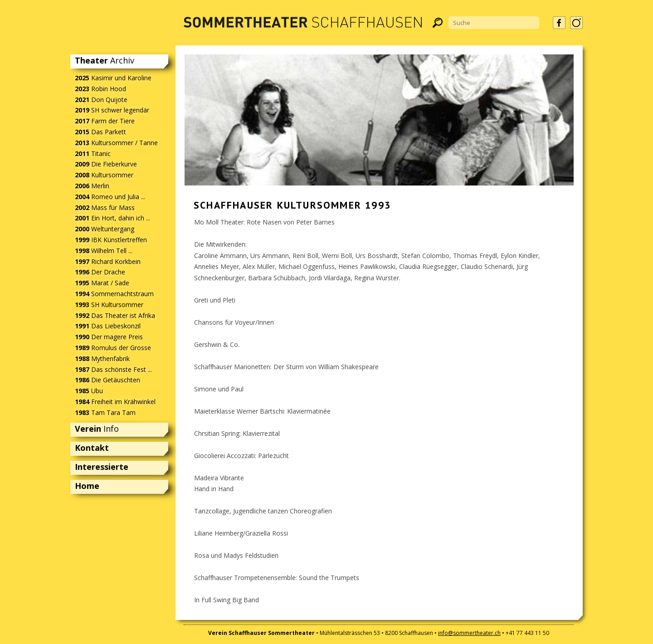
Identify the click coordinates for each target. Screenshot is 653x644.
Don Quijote (101, 100)
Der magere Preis (109, 337)
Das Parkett (100, 132)
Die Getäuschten (107, 380)
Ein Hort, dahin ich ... (112, 218)
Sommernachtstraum (114, 294)
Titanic (93, 154)
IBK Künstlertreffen (111, 240)
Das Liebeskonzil (108, 326)
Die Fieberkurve (106, 164)
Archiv (105, 60)
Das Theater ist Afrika (115, 315)
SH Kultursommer (109, 305)
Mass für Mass (105, 207)
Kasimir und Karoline (113, 78)
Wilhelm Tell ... (104, 251)
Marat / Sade (102, 283)
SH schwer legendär (112, 110)
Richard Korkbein (108, 261)
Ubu (89, 391)
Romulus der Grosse (113, 348)
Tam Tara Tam (105, 412)
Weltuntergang (105, 229)
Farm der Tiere (105, 121)
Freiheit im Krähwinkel (115, 402)
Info (97, 429)
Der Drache (100, 272)
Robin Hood (100, 89)
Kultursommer (104, 175)
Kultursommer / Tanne (116, 143)
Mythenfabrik (102, 359)
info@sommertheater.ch (469, 633)
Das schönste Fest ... (113, 369)
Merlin (92, 186)
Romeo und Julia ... (110, 197)
